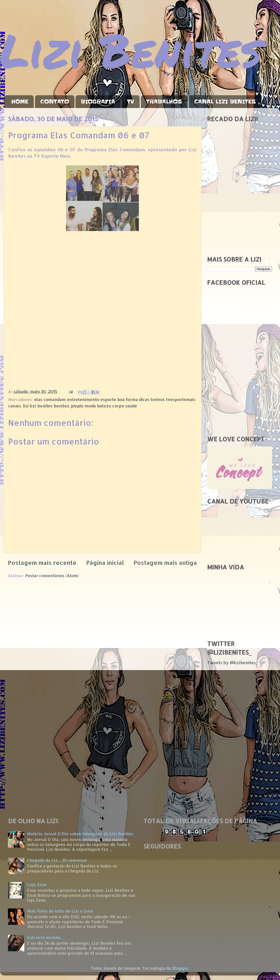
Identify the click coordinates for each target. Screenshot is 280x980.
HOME (20, 102)
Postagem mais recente (42, 563)
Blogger (181, 968)
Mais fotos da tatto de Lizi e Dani (60, 911)
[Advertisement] (240, 220)
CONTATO (55, 102)
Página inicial (105, 563)
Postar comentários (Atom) (52, 575)
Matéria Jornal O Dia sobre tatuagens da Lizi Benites (80, 834)
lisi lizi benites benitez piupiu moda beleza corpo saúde (80, 406)
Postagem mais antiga (165, 563)
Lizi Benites (131, 50)
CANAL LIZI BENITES (225, 102)
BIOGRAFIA (98, 102)
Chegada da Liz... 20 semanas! (57, 860)
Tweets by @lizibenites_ (232, 662)
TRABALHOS (164, 102)
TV (131, 102)
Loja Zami (37, 884)
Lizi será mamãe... (45, 937)
